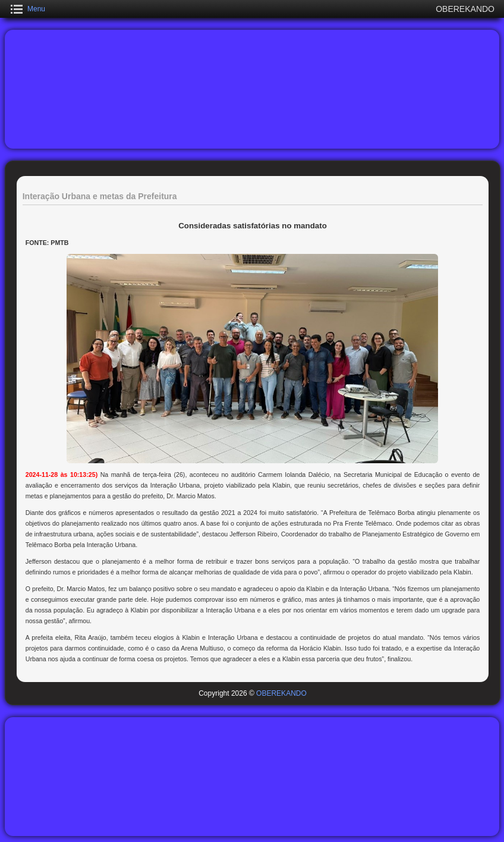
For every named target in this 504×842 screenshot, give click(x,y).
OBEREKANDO (281, 693)
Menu (36, 9)
